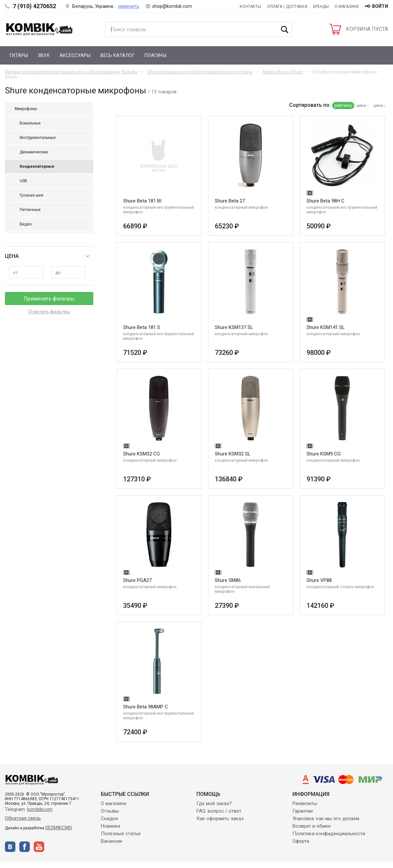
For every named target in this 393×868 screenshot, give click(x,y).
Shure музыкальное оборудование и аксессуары (200, 72)
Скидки (109, 819)
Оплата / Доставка (287, 7)
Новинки (111, 826)
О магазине (347, 7)
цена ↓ (380, 105)
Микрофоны (26, 109)
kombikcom (40, 809)
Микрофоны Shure (283, 72)
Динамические (34, 152)
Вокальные (30, 123)
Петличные (30, 210)
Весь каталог (118, 55)
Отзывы (110, 811)
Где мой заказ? (214, 803)
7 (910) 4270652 (34, 6)
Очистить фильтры (49, 312)
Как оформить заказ (220, 819)
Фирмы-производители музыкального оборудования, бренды (71, 72)
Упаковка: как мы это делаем (326, 819)
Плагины (155, 55)
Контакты (250, 7)
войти (380, 6)
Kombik (39, 29)
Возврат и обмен (312, 826)
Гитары (19, 55)
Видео (26, 224)
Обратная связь (23, 818)
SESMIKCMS (59, 828)
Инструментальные (38, 138)
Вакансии (112, 841)
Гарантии (303, 811)
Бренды (321, 7)
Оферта (301, 841)
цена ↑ (363, 105)
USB (23, 181)
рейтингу (343, 105)
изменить (129, 6)
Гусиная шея (31, 195)
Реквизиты (305, 803)
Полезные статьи (121, 834)
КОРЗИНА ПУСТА (367, 29)
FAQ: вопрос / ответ (219, 811)
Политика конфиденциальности (329, 834)
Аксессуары (75, 55)
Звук (44, 55)
